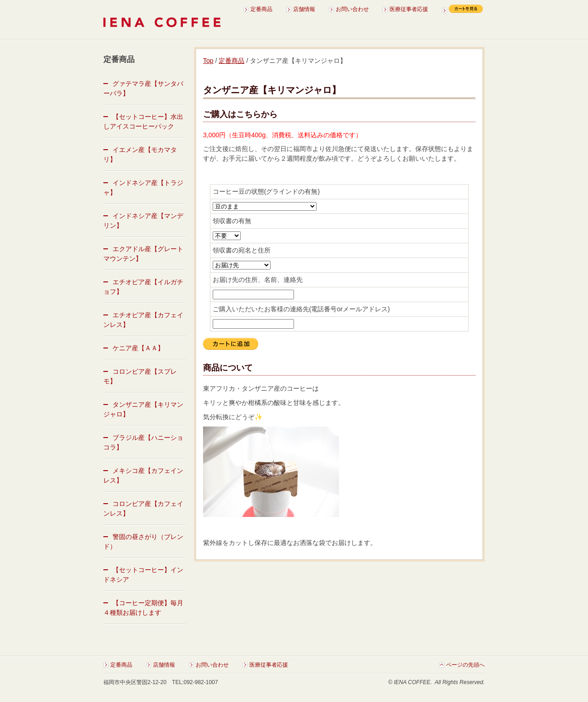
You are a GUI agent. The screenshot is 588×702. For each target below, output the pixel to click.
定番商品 (261, 9)
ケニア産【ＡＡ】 (138, 348)
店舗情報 (304, 9)
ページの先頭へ (465, 665)
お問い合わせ (352, 9)
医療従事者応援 (409, 9)
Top (208, 61)
